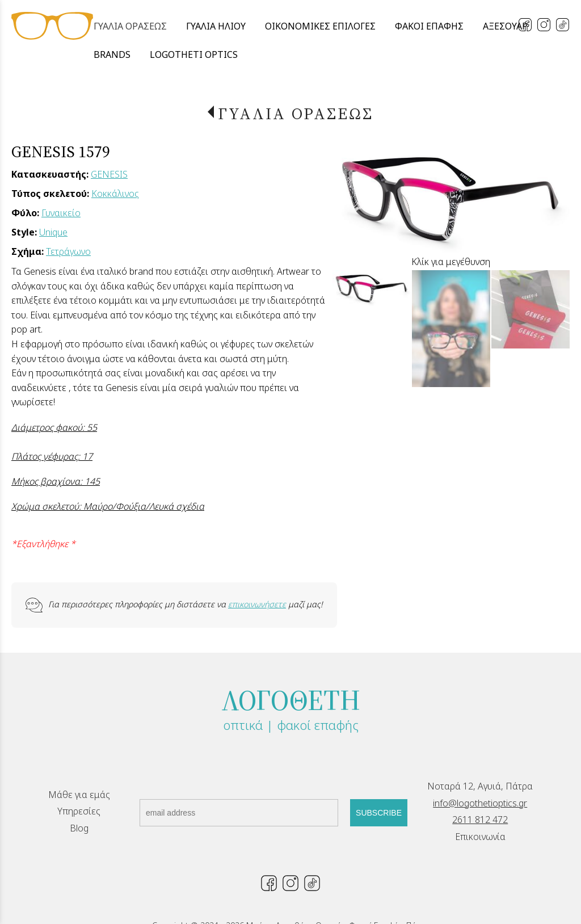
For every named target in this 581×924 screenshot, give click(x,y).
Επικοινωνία (480, 837)
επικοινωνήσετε (257, 604)
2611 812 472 (480, 820)
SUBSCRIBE (379, 813)
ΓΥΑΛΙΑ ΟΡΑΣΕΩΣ (296, 114)
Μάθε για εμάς (79, 795)
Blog (79, 828)
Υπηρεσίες (79, 811)
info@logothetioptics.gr (480, 803)
